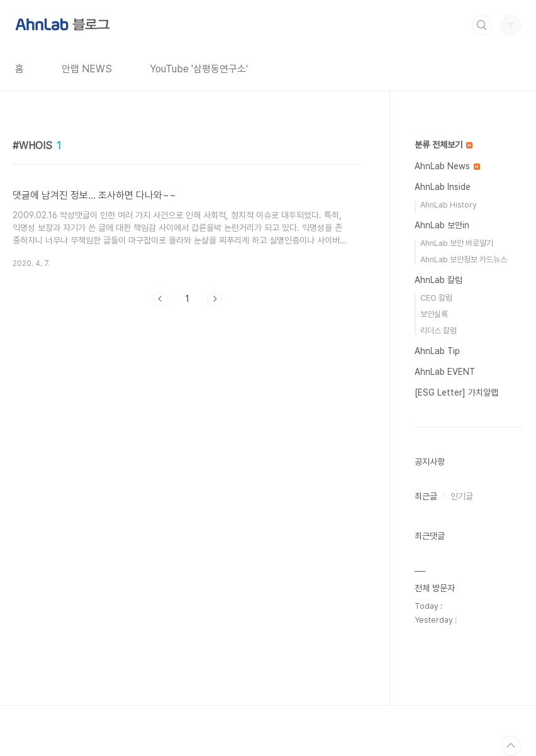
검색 (482, 25)
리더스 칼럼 (438, 331)
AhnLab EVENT (445, 372)
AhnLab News (447, 166)
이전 (160, 299)
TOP (511, 746)
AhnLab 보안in (442, 225)
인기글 (462, 496)
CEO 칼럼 (436, 298)
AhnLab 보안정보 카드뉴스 (464, 259)
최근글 (426, 496)
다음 (215, 299)
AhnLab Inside (443, 187)
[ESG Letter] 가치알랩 (456, 392)
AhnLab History (449, 205)
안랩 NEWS (87, 69)
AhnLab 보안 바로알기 (457, 243)
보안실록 (434, 314)
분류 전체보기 (444, 145)
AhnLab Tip (437, 351)
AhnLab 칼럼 (438, 280)
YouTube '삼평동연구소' (199, 69)
